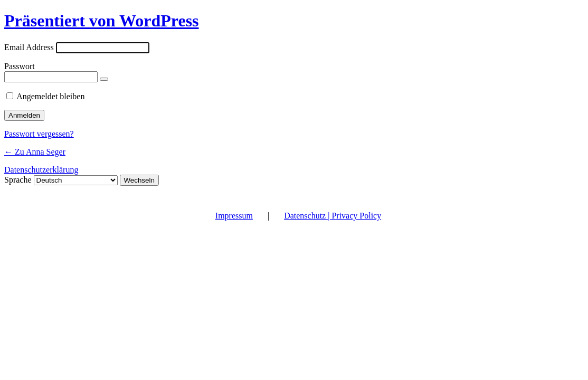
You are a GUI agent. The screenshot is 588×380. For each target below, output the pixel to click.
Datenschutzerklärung (41, 170)
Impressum (234, 216)
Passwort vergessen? (39, 134)
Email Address (29, 47)
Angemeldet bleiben (50, 96)
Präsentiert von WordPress (102, 21)
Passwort (20, 66)
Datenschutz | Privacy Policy (333, 216)
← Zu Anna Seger (35, 152)
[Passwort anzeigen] (104, 79)
